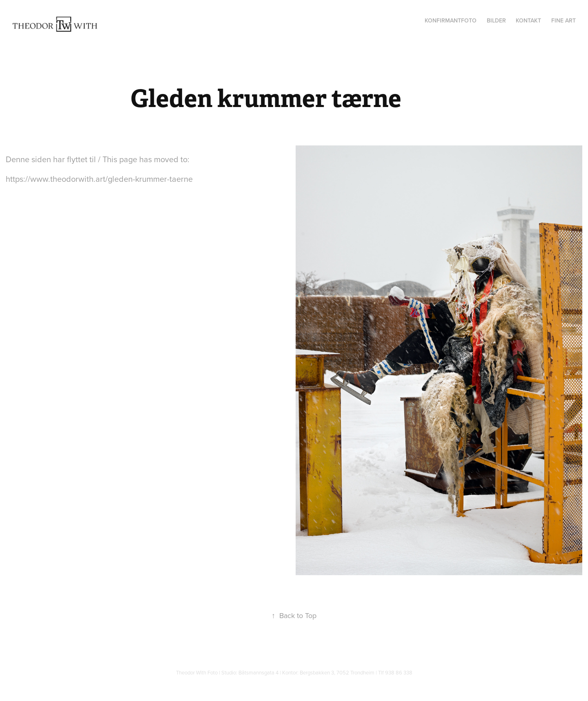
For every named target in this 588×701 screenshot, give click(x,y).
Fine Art (563, 20)
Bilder (496, 20)
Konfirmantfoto (451, 20)
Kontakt (528, 20)
